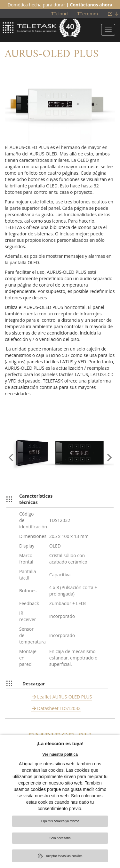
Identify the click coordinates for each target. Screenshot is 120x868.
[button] (11, 466)
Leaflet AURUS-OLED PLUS (64, 697)
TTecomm (88, 14)
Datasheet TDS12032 (59, 708)
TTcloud (59, 14)
